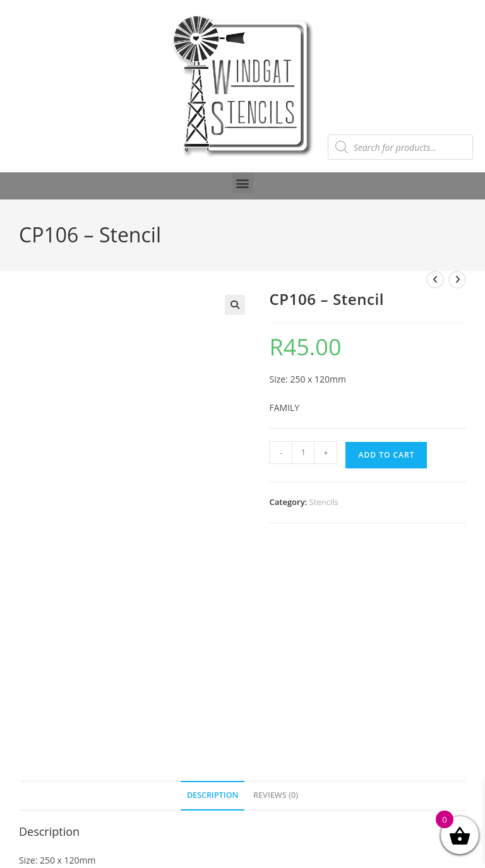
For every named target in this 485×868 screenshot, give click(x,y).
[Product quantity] (303, 453)
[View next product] (457, 280)
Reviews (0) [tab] (276, 795)
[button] (243, 183)
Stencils (324, 502)
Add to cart (386, 455)
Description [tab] (213, 795)
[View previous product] (435, 280)
